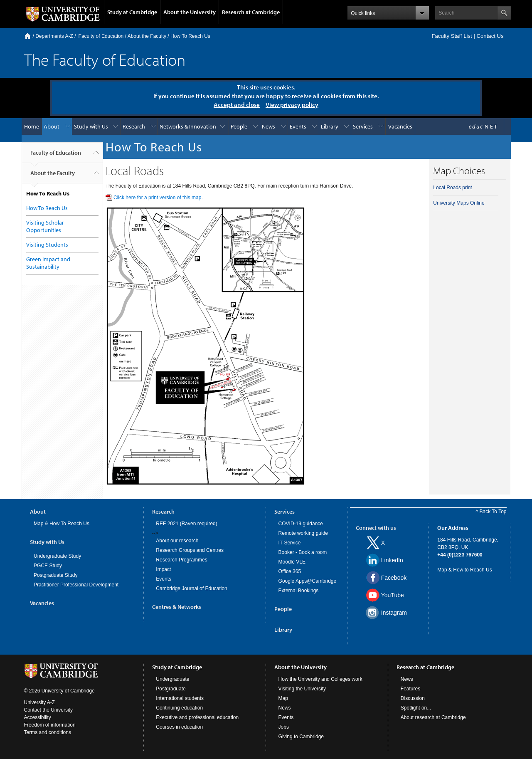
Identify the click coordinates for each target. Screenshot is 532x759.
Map (283, 698)
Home (28, 36)
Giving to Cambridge (301, 737)
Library (330, 126)
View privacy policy (292, 105)
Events (298, 126)
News (268, 126)
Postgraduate (171, 689)
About (52, 126)
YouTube (393, 595)
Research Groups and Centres (190, 550)
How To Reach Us (190, 36)
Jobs (284, 727)
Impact (163, 569)
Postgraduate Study (55, 575)
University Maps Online (459, 203)
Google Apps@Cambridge (308, 581)
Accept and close (237, 105)
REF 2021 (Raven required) (186, 524)
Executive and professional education (197, 717)
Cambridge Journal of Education (191, 588)
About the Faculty (147, 36)
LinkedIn (392, 560)
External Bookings (299, 591)
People (239, 126)
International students (180, 698)
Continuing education (179, 708)
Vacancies (400, 126)
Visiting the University (302, 689)
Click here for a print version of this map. (158, 198)
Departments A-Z (54, 36)
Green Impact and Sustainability (48, 263)
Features (410, 689)
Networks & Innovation (188, 126)
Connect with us (376, 528)
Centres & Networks (177, 607)
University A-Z (40, 702)
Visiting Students (47, 245)
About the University (190, 12)
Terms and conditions (48, 732)
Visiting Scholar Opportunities (45, 226)
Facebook (394, 578)
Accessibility (38, 717)
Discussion (413, 698)
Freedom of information (50, 725)
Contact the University (48, 710)
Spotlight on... (416, 708)
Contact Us (490, 36)
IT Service (290, 543)
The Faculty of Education (105, 59)
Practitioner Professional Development (76, 585)
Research (134, 126)
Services (363, 126)
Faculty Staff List (452, 36)
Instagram (394, 613)
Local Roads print (452, 188)
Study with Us (91, 126)
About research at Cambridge (433, 717)
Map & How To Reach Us (62, 524)
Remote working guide (303, 533)
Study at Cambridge (132, 12)
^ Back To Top (491, 512)
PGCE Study (48, 566)
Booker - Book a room (303, 552)
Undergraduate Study (57, 556)
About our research (177, 541)
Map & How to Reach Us (464, 570)
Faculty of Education (101, 36)
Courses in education (179, 727)
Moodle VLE (292, 562)
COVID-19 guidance (301, 524)
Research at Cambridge (251, 12)
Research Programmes (181, 560)
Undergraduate (172, 679)
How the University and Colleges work (320, 679)
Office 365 (290, 571)
